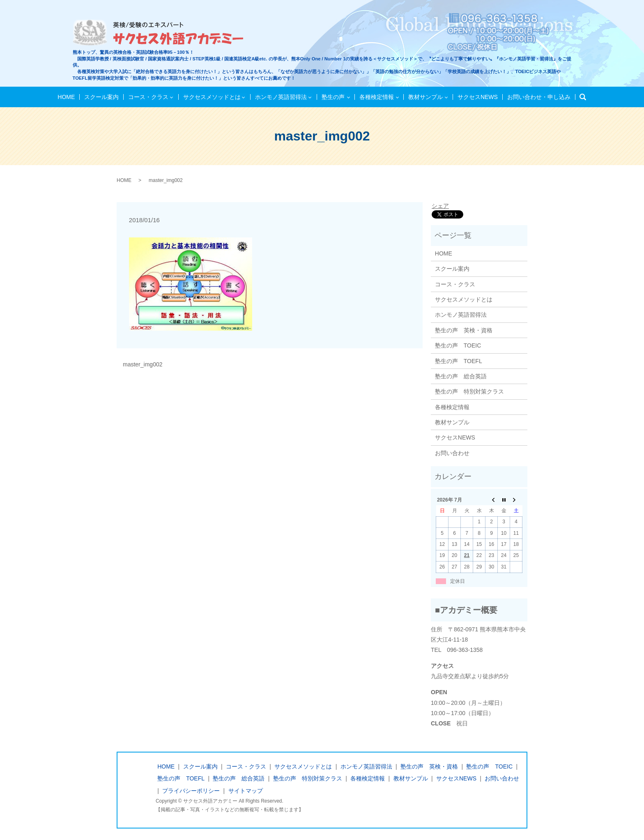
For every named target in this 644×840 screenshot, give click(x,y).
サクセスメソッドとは (212, 97)
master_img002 (143, 364)
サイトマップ (246, 791)
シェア (440, 206)
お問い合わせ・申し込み (536, 97)
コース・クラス (149, 97)
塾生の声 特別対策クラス (469, 391)
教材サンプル (424, 97)
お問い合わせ (452, 453)
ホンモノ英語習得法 (281, 97)
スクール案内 (103, 97)
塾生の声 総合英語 (461, 376)
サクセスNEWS (476, 97)
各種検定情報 (375, 97)
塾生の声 (333, 97)
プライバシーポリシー (191, 791)
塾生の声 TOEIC (458, 345)
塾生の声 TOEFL (459, 361)
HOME (69, 97)
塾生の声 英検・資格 (464, 330)
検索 (582, 97)
